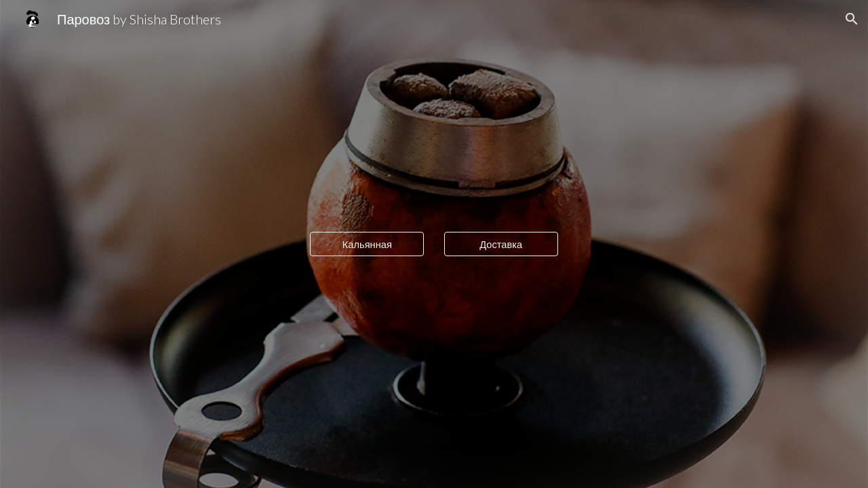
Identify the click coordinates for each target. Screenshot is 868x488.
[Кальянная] (367, 244)
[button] (852, 19)
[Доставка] (501, 244)
